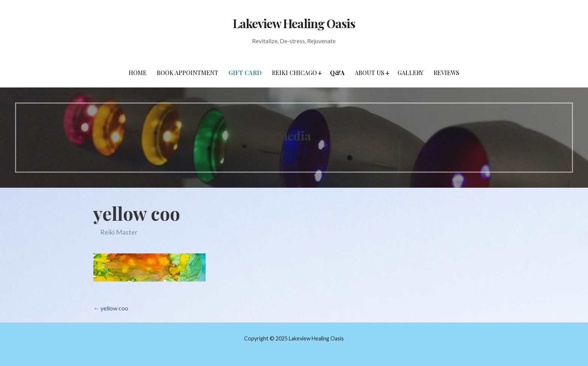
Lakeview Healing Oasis (294, 23)
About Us (370, 73)
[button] (320, 73)
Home (138, 73)
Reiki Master (119, 232)
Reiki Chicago (294, 73)
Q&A (337, 73)
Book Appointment (187, 73)
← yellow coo (111, 308)
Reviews (446, 73)
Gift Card (245, 73)
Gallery (410, 73)
